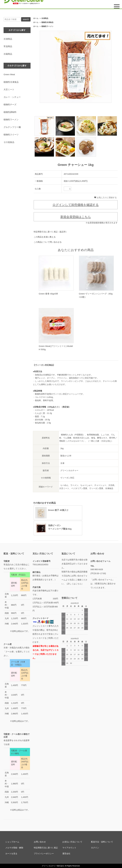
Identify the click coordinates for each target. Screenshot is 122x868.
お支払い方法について (72, 842)
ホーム (36, 18)
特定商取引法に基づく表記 (46, 848)
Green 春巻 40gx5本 (48, 294)
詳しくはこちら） (75, 584)
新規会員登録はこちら (76, 217)
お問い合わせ (40, 842)
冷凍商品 (45, 18)
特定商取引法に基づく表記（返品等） (51, 232)
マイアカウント (69, 848)
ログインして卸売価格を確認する (76, 205)
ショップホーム (12, 842)
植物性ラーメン (47, 26)
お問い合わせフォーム (100, 561)
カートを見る (11, 854)
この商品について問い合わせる (48, 242)
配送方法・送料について (102, 842)
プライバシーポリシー (44, 854)
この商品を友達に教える (45, 237)
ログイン (95, 848)
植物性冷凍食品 (47, 22)
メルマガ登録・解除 (14, 848)
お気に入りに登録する (105, 197)
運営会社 (66, 854)
